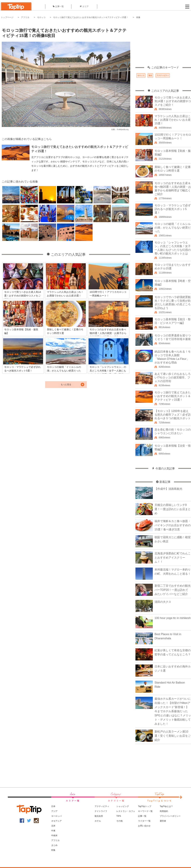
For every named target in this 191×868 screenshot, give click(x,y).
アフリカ (25, 17)
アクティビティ (163, 75)
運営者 (163, 821)
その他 (119, 821)
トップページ (7, 17)
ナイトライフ (101, 811)
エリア (84, 6)
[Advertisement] (163, 44)
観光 (150, 75)
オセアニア (56, 821)
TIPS (119, 816)
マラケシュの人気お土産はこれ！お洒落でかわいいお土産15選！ (173, 120)
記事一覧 (58, 6)
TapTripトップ (145, 806)
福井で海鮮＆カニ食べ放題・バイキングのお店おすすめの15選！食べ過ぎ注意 (173, 525)
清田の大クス (163, 602)
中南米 (54, 836)
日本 (53, 806)
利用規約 (164, 811)
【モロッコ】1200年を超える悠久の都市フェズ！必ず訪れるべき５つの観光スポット (173, 415)
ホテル (98, 821)
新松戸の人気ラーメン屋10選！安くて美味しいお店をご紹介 (173, 736)
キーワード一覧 (145, 811)
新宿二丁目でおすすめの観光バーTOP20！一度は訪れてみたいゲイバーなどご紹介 (173, 590)
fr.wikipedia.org (123, 129)
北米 (53, 826)
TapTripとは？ (166, 806)
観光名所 (99, 816)
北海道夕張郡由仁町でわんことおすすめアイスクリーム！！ (173, 558)
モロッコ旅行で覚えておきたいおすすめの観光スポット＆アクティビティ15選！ (91, 17)
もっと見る (66, 385)
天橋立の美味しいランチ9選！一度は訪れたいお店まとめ (173, 509)
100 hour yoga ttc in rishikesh (173, 618)
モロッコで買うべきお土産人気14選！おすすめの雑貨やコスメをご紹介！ (173, 101)
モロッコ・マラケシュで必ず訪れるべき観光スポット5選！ (173, 209)
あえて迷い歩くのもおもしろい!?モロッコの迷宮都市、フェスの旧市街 (173, 377)
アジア (54, 811)
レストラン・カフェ (126, 811)
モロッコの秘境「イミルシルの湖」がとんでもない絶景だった (173, 228)
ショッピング (123, 806)
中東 (53, 831)
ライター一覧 (144, 821)
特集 (53, 850)
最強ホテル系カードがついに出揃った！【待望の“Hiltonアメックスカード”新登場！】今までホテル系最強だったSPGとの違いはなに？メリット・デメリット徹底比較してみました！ (173, 711)
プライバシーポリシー (170, 816)
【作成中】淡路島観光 (168, 489)
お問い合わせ (144, 826)
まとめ (54, 845)
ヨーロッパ (56, 816)
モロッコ (41, 17)
